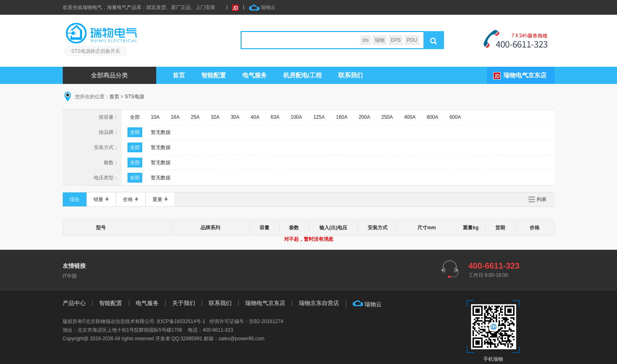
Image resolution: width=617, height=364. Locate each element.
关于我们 (184, 303)
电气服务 (147, 303)
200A (364, 117)
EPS (396, 40)
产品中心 (74, 303)
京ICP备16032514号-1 (181, 321)
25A (195, 117)
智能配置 (214, 75)
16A (175, 117)
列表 (542, 199)
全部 (135, 117)
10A (155, 117)
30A (235, 117)
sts (365, 40)
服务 (255, 75)
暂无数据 (161, 132)
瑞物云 (262, 8)
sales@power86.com (241, 339)
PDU (412, 40)
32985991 (191, 339)
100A (296, 117)
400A (410, 117)
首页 (179, 75)
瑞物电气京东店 (525, 75)
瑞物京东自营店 (319, 303)
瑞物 (380, 40)
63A (275, 117)
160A (342, 117)
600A (455, 117)
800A (433, 117)
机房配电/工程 (303, 75)
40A (255, 117)
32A (215, 117)
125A (319, 117)
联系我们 (351, 75)
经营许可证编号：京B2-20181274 (246, 321)
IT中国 (70, 276)
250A (387, 117)
